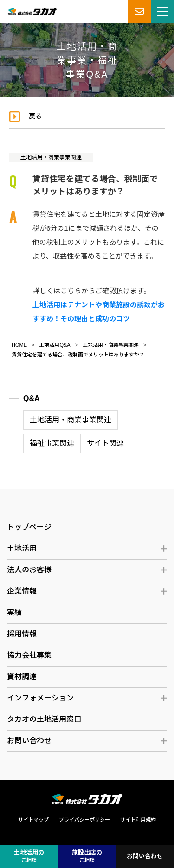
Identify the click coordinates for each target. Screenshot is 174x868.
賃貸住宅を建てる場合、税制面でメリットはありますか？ (78, 355)
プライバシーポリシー (84, 820)
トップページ (29, 527)
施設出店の (87, 857)
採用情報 (22, 634)
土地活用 (22, 548)
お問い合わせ (29, 741)
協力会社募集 (29, 655)
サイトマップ (33, 820)
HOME (19, 345)
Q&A (32, 398)
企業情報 (22, 591)
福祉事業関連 (52, 443)
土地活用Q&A (55, 345)
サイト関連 (105, 443)
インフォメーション (40, 698)
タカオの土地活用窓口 (44, 719)
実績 (14, 612)
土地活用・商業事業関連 (51, 157)
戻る (35, 116)
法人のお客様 (29, 570)
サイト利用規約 (138, 820)
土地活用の (29, 857)
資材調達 (22, 677)
